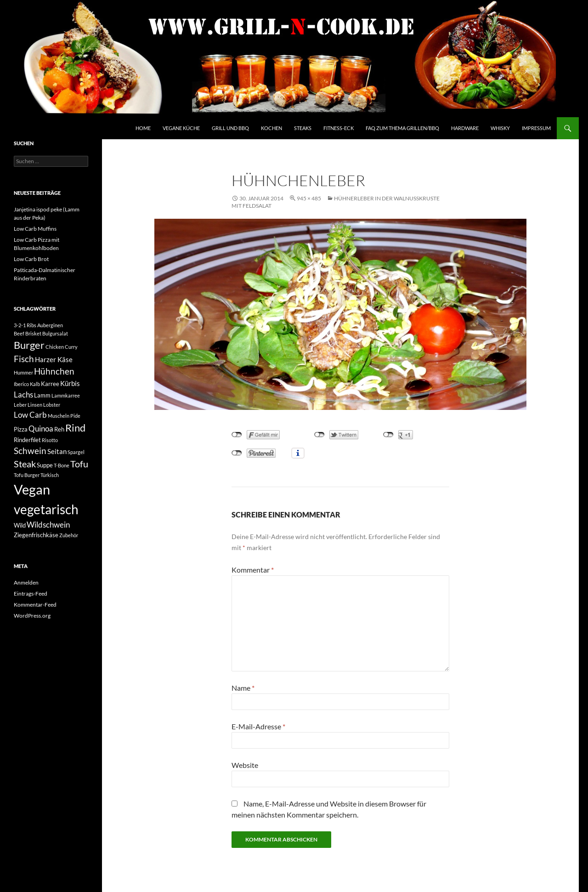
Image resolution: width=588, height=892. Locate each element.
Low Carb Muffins (35, 229)
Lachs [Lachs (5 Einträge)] (23, 395)
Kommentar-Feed (35, 605)
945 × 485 (309, 198)
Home (143, 128)
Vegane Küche (181, 128)
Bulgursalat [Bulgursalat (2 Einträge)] (55, 333)
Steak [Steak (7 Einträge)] (25, 464)
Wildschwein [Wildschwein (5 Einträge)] (48, 525)
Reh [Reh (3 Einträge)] (59, 429)
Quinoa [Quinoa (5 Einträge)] (41, 429)
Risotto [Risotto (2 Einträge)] (50, 440)
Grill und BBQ (230, 128)
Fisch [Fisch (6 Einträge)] (24, 359)
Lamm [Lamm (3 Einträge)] (42, 395)
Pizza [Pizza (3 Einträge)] (21, 429)
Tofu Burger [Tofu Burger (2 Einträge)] (27, 475)
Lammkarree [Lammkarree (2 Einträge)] (66, 395)
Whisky (500, 128)
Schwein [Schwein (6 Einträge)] (30, 451)
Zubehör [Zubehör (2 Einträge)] (69, 535)
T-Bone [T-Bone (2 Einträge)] (62, 465)
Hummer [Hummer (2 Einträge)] (23, 372)
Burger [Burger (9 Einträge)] (29, 345)
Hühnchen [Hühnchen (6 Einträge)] (54, 371)
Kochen (271, 128)
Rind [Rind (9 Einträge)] (75, 428)
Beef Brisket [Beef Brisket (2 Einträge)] (28, 333)
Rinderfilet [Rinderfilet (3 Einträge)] (27, 440)
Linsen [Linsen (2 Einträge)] (35, 405)
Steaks (303, 128)
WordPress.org (32, 616)
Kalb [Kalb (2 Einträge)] (35, 384)
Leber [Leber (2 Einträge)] (20, 405)
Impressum (536, 128)
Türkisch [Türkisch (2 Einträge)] (50, 475)
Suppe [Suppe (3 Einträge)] (45, 465)
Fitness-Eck (339, 128)
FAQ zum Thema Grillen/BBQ (402, 128)
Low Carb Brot (31, 259)
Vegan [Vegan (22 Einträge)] (32, 489)
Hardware (465, 128)
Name (243, 688)
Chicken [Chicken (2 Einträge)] (55, 347)
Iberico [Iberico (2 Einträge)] (21, 384)
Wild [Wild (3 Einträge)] (20, 525)
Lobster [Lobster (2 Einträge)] (52, 405)
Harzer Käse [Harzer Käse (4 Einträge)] (54, 359)
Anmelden (26, 582)
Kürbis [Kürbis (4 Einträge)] (70, 383)
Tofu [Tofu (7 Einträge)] (79, 464)
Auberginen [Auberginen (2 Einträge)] (50, 325)
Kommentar (253, 570)
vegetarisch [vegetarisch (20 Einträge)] (46, 509)
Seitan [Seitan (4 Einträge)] (57, 451)
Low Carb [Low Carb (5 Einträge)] (30, 415)
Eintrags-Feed (31, 594)
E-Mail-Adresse (258, 726)
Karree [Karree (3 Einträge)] (50, 384)
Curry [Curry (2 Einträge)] (71, 347)
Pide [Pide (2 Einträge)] (75, 416)
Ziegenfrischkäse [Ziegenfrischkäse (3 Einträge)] (36, 535)
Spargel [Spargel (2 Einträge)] (76, 452)
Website (245, 765)
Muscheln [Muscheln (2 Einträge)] (59, 416)
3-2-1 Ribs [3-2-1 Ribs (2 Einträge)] (25, 325)
